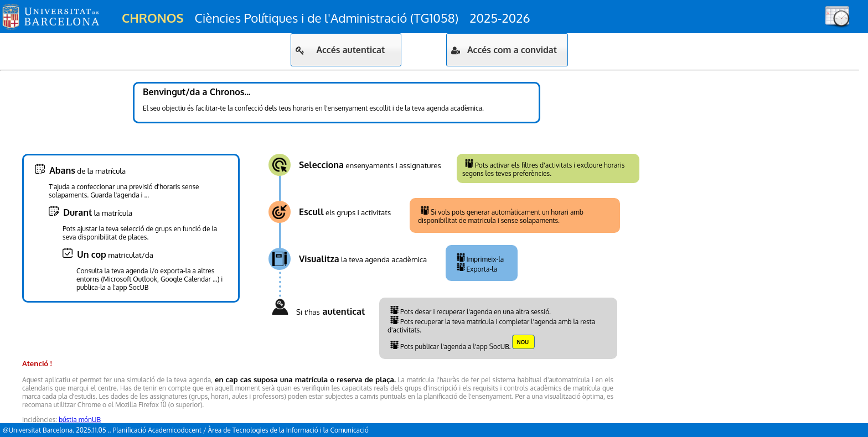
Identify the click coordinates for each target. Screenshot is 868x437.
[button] (346, 50)
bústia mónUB (80, 420)
